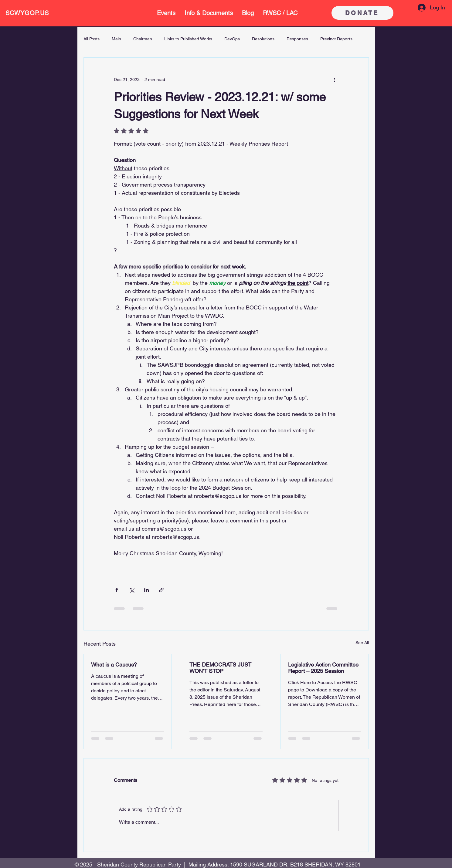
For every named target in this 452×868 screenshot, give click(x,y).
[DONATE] (362, 13)
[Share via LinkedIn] (146, 590)
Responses (297, 39)
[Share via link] (161, 590)
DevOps (232, 39)
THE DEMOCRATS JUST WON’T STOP (220, 668)
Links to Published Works (188, 39)
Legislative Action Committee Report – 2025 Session (323, 668)
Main (116, 39)
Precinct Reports (336, 39)
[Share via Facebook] (117, 590)
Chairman (143, 39)
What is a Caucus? (114, 665)
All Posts (92, 39)
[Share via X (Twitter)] (132, 590)
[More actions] (335, 79)
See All (362, 643)
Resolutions (263, 39)
